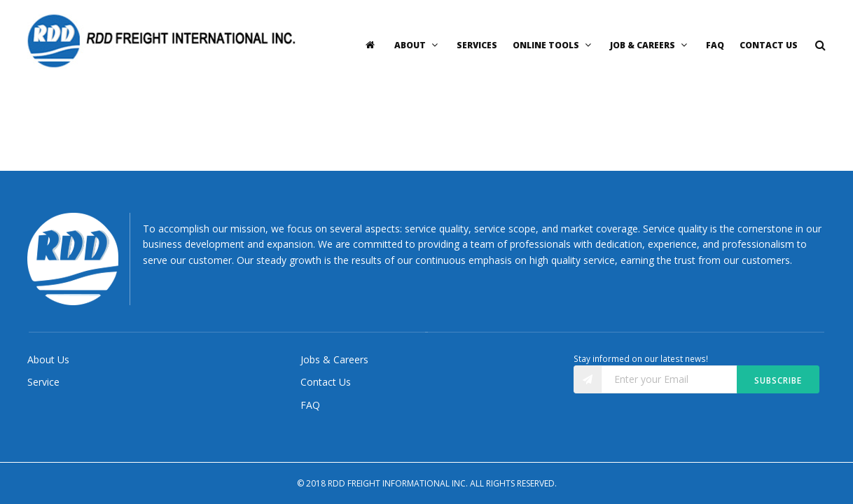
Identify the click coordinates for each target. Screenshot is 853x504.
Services (477, 45)
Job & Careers (650, 45)
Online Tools (554, 45)
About (418, 45)
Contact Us (769, 45)
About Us (48, 359)
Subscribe (778, 380)
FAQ (715, 45)
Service (43, 382)
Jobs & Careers (334, 359)
